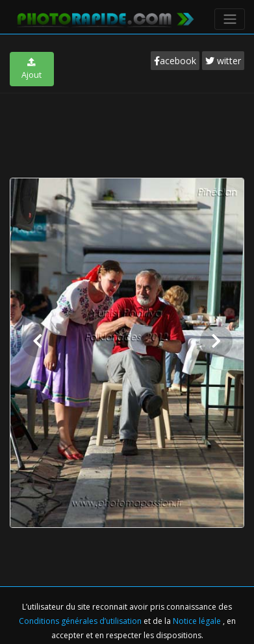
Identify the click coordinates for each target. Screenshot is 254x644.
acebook (175, 61)
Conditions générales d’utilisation (81, 621)
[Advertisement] (127, 132)
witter (223, 61)
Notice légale (198, 621)
